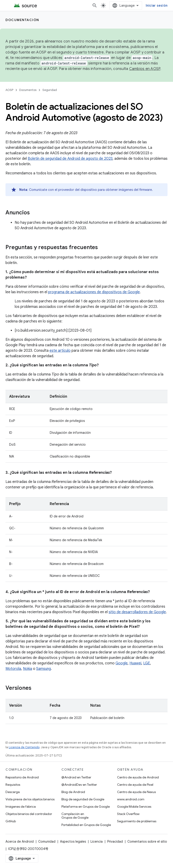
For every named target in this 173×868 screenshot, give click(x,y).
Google (122, 663)
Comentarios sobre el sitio (147, 841)
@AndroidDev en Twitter (79, 785)
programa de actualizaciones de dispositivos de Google (94, 292)
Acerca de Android (20, 841)
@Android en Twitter (76, 777)
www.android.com (131, 799)
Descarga (13, 792)
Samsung (44, 669)
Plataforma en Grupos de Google (86, 807)
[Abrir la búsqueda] (95, 5)
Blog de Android (73, 792)
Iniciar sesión (157, 5)
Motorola (13, 669)
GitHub (11, 821)
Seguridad (50, 90)
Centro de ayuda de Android (138, 777)
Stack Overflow (128, 814)
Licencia (97, 841)
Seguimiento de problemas (137, 821)
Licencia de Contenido (24, 747)
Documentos (28, 90)
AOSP (9, 90)
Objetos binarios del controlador (29, 814)
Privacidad (115, 841)
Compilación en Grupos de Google (75, 816)
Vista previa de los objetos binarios (30, 799)
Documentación (22, 20)
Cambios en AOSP (145, 69)
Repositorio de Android (22, 777)
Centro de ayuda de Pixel (135, 785)
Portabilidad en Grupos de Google (86, 825)
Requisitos (13, 785)
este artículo (60, 351)
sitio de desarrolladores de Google (137, 612)
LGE (147, 663)
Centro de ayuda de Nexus (136, 792)
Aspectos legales (73, 841)
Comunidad (47, 841)
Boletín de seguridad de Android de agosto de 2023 (70, 159)
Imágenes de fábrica (21, 807)
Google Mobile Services (134, 807)
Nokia (27, 669)
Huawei (135, 663)
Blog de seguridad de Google (83, 799)
